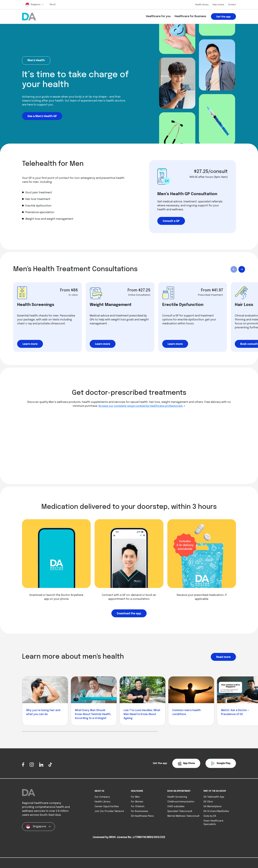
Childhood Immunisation (181, 802)
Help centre (218, 5)
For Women (137, 802)
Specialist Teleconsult (180, 811)
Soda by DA (210, 816)
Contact (232, 5)
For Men (135, 797)
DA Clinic (208, 802)
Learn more (30, 344)
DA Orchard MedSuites (216, 811)
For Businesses (140, 811)
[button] (168, 763)
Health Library (202, 5)
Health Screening (177, 797)
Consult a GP (171, 221)
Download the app (129, 614)
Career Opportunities (107, 807)
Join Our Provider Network (109, 811)
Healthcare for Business (190, 16)
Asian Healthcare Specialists (213, 823)
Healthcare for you (158, 16)
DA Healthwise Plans (142, 816)
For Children (138, 807)
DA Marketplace (213, 807)
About (52, 5)
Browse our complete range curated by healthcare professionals (141, 406)
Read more (223, 657)
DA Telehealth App (214, 797)
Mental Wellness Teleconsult (183, 816)
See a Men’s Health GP (42, 116)
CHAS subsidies (176, 807)
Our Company (102, 797)
